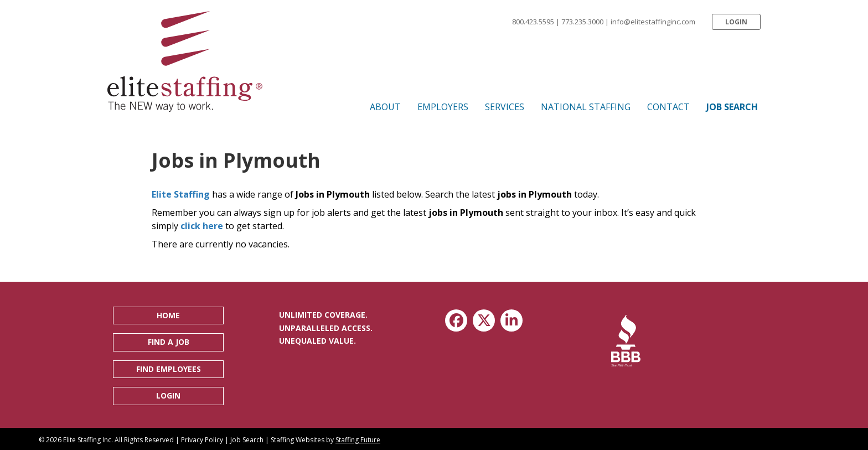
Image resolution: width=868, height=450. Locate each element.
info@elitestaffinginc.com (653, 22)
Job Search (247, 440)
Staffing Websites (298, 440)
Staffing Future (358, 440)
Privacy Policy (202, 440)
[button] (736, 22)
